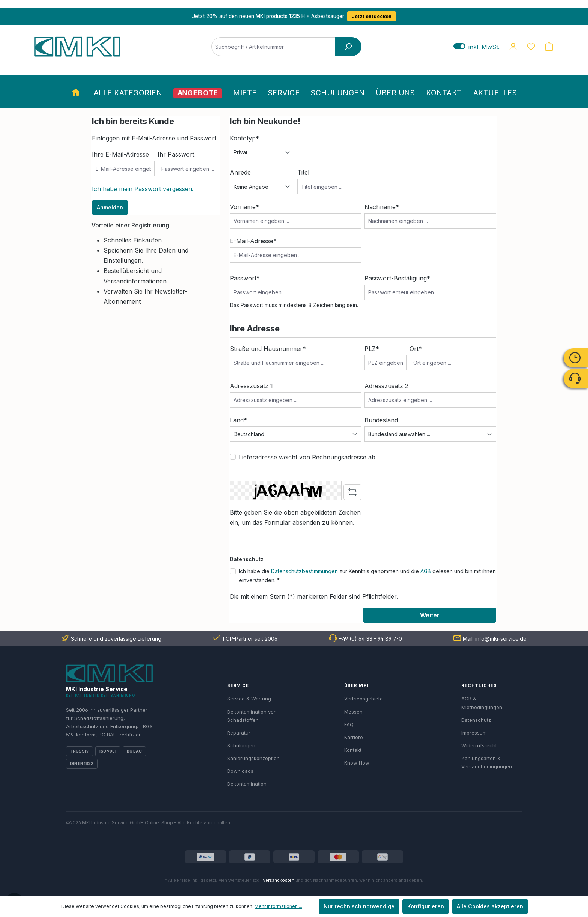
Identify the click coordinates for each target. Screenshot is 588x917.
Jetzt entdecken (372, 16)
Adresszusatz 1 (251, 386)
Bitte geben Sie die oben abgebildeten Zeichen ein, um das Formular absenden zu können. (295, 517)
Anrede (240, 172)
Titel (303, 172)
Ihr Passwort (176, 154)
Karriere (354, 737)
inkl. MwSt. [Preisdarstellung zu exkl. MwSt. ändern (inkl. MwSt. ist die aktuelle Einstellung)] (476, 47)
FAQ (349, 724)
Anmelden (110, 207)
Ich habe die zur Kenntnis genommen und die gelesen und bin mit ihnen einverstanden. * (367, 576)
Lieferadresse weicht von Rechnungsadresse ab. (308, 457)
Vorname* (244, 207)
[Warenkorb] (549, 47)
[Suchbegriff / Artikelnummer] (274, 47)
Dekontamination (247, 784)
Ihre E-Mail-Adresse (120, 154)
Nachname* (382, 207)
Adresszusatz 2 (386, 386)
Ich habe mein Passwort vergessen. (143, 189)
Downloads (240, 771)
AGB (426, 571)
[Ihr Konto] (513, 47)
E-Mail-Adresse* (253, 241)
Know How (357, 763)
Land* (238, 420)
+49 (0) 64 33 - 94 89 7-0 (370, 639)
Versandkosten (279, 880)
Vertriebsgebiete (364, 699)
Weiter (430, 615)
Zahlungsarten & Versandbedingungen (487, 762)
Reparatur (239, 733)
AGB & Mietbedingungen (482, 703)
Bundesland (381, 420)
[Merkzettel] (531, 47)
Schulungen (241, 745)
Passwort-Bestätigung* (397, 278)
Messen (353, 712)
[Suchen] (348, 47)
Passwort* (245, 278)
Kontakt (353, 750)
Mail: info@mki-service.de (495, 639)
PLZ (372, 349)
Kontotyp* (244, 138)
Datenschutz (476, 720)
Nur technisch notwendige (359, 906)
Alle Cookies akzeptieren (490, 906)
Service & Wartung (249, 699)
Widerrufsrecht (479, 745)
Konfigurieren (426, 906)
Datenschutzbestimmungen (304, 571)
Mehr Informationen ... (278, 906)
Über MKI (356, 685)
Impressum (474, 733)
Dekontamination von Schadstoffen (252, 716)
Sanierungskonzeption (253, 758)
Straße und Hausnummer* (268, 349)
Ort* (416, 349)
